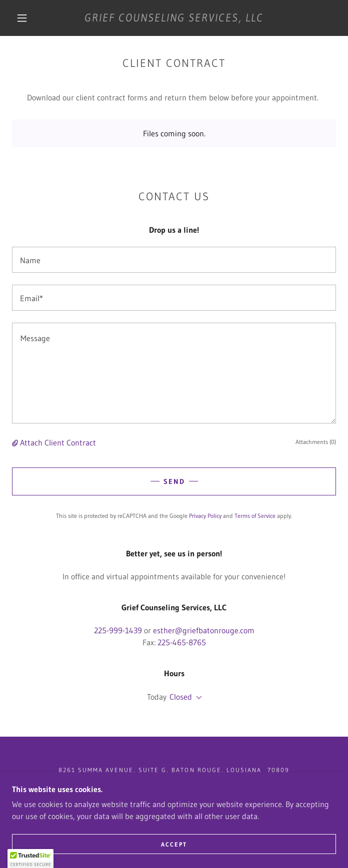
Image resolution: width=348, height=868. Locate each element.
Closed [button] (181, 697)
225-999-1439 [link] (118, 630)
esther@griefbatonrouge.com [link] (204, 630)
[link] (174, 18)
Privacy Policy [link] (205, 516)
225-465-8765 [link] (182, 642)
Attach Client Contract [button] (58, 442)
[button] (28, 18)
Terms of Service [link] (255, 516)
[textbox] (174, 260)
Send (174, 481)
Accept (174, 844)
